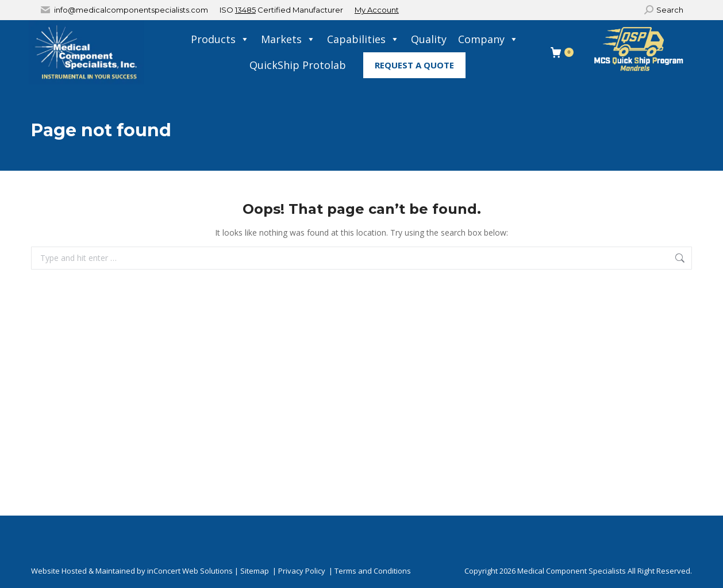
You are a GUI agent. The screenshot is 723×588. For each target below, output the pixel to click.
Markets (288, 39)
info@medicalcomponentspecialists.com (131, 10)
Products (220, 39)
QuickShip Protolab (298, 65)
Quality (429, 39)
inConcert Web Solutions (190, 571)
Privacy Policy (302, 571)
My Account (377, 10)
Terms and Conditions (373, 571)
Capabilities (363, 39)
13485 (245, 10)
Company (488, 39)
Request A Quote (414, 65)
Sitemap (255, 571)
